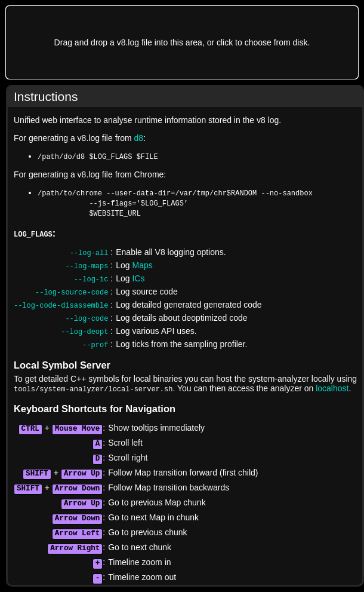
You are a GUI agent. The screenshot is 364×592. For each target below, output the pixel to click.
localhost (332, 388)
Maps (142, 265)
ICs (138, 278)
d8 (139, 138)
